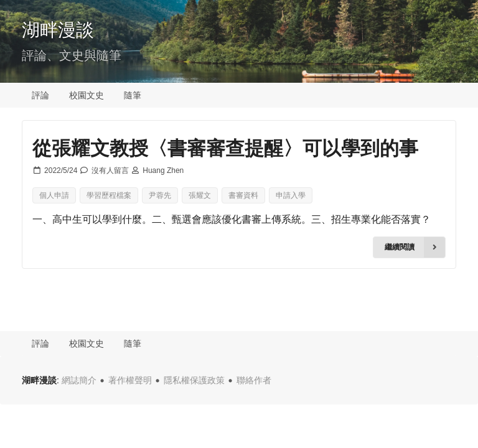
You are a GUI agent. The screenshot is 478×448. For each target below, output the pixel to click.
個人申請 (54, 195)
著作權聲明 (130, 380)
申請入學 (291, 195)
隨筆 (133, 95)
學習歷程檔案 (109, 195)
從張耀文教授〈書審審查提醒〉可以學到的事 (225, 148)
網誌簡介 (79, 380)
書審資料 (243, 195)
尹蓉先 (160, 195)
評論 (40, 95)
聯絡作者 (254, 380)
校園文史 (87, 95)
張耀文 (200, 195)
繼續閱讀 (415, 247)
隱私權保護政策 (194, 380)
